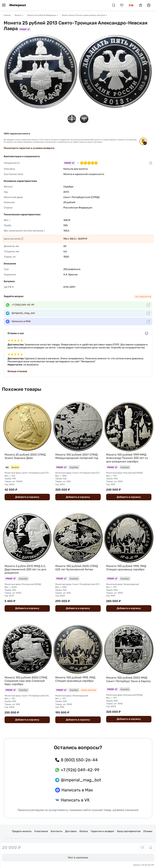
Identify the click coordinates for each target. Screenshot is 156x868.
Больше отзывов (17, 371)
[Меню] (4, 5)
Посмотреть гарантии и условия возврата (29, 148)
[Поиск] (114, 5)
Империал (18, 5)
